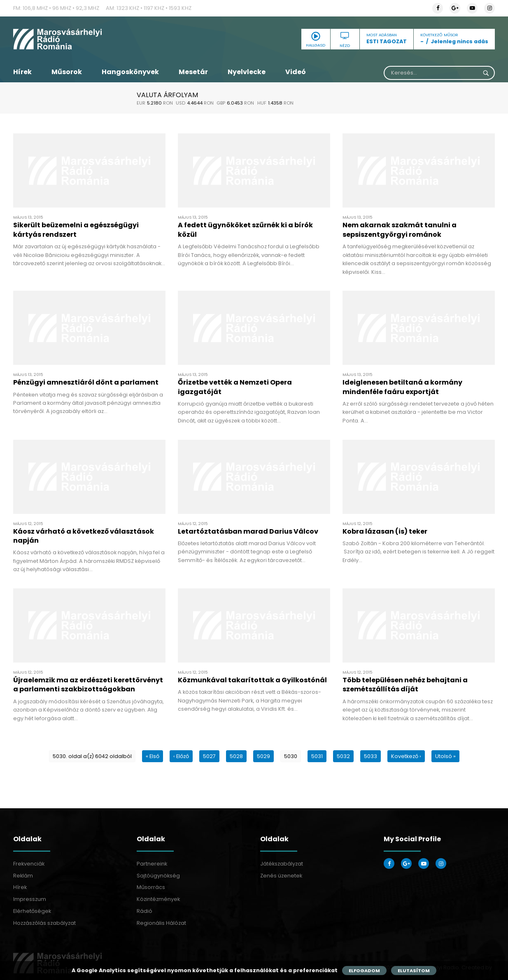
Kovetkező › (406, 756)
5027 (209, 756)
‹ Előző (181, 756)
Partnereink (152, 864)
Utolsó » (445, 756)
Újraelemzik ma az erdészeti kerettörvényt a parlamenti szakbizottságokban (88, 685)
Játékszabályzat (282, 864)
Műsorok (67, 72)
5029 (263, 756)
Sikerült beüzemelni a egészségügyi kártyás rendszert (76, 230)
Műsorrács (151, 887)
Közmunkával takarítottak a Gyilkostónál (252, 680)
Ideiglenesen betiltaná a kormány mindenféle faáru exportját (402, 387)
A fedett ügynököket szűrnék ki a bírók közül (245, 230)
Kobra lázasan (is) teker (385, 531)
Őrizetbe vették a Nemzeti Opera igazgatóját (235, 387)
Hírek (22, 72)
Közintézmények (158, 899)
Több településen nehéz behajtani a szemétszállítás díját (405, 685)
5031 (317, 756)
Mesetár (193, 72)
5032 (343, 756)
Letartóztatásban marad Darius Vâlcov (248, 531)
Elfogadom (364, 971)
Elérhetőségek (32, 911)
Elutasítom (414, 971)
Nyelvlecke (247, 72)
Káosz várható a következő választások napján (84, 536)
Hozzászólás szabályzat (44, 923)
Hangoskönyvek (130, 72)
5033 (371, 756)
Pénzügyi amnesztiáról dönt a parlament (86, 382)
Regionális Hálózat (161, 923)
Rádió (144, 911)
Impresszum (30, 899)
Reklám (23, 876)
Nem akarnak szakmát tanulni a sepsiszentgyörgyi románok (400, 230)
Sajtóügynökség (158, 876)
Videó (296, 72)
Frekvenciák (29, 864)
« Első (153, 756)
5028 (236, 756)
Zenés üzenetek (281, 876)
